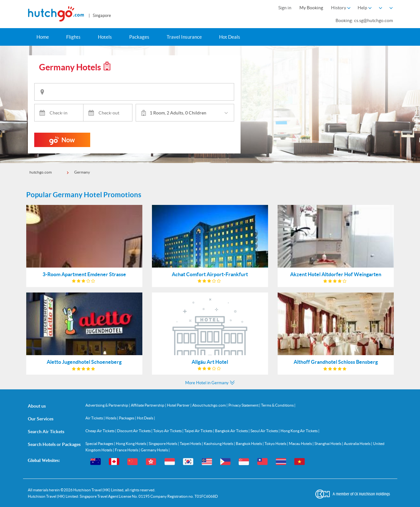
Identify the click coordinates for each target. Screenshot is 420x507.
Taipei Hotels (191, 444)
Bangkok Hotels (249, 444)
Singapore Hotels (163, 444)
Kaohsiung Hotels (219, 444)
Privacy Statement (244, 405)
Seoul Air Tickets (265, 431)
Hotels (105, 37)
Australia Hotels (357, 444)
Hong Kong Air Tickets (299, 431)
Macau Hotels (301, 444)
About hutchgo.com (209, 405)
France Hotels (127, 450)
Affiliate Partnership (148, 405)
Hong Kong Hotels (131, 444)
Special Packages (100, 444)
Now (62, 142)
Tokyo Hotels (276, 444)
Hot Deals (230, 37)
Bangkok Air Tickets (232, 431)
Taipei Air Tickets (199, 431)
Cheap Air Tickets (100, 431)
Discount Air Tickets (134, 431)
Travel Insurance (184, 37)
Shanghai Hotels (328, 444)
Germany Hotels (155, 450)
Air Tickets (95, 418)
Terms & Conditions (278, 405)
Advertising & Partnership (107, 405)
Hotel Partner (179, 405)
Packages (139, 37)
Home (43, 37)
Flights (73, 37)
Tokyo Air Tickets (168, 431)
